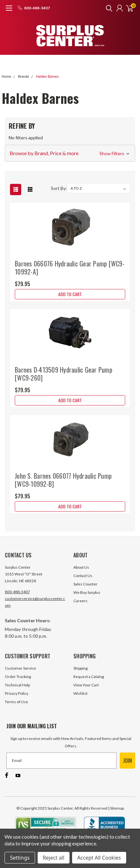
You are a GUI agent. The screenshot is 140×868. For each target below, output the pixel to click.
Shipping (80, 668)
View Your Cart (86, 685)
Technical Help (17, 685)
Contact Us (83, 576)
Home (6, 77)
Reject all (54, 858)
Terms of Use (16, 702)
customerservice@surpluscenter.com (35, 602)
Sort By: (59, 188)
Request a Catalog (89, 677)
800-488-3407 (17, 592)
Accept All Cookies (99, 858)
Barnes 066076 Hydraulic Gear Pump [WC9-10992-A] (70, 268)
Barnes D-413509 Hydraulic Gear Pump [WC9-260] (64, 374)
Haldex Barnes (47, 77)
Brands (23, 77)
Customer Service (20, 668)
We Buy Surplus (87, 592)
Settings (20, 858)
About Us (81, 567)
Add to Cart (70, 294)
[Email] (61, 761)
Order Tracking (18, 677)
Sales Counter (85, 584)
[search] (107, 8)
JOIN (127, 761)
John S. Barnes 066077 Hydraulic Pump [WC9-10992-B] (63, 480)
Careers (80, 601)
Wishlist (80, 693)
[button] (70, 153)
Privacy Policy (17, 693)
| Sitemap (116, 808)
